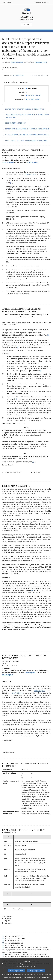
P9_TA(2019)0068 (34, 99)
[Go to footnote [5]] (18, 347)
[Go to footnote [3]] (37, 204)
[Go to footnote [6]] (40, 371)
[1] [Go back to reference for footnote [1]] (3, 936)
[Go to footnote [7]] (16, 399)
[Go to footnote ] (33, 462)
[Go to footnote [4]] (48, 335)
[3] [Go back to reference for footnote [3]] (3, 941)
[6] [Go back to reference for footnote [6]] (3, 948)
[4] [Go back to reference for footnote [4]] (3, 943)
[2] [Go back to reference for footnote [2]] (3, 939)
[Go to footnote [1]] (10, 183)
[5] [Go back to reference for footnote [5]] (3, 945)
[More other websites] (42, 2)
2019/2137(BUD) (41, 62)
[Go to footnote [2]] (30, 191)
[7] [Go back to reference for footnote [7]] (3, 954)
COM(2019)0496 (17, 62)
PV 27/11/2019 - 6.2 (35, 96)
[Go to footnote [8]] (32, 590)
